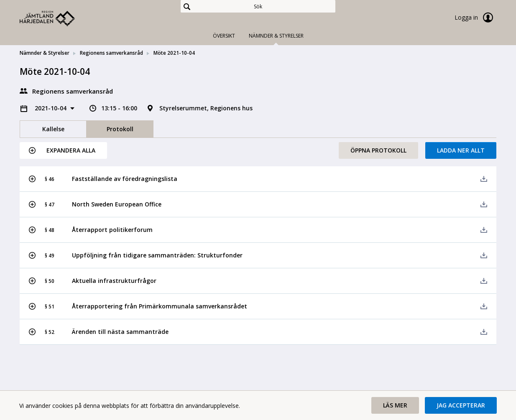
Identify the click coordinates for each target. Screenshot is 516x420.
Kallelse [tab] (53, 129)
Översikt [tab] (224, 36)
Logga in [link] (475, 18)
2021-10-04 (51, 108)
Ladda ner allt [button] (461, 150)
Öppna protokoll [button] (378, 150)
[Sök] (258, 6)
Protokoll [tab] (120, 129)
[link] (61, 18)
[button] (63, 150)
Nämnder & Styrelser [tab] (276, 36)
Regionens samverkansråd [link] (111, 53)
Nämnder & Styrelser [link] (45, 53)
